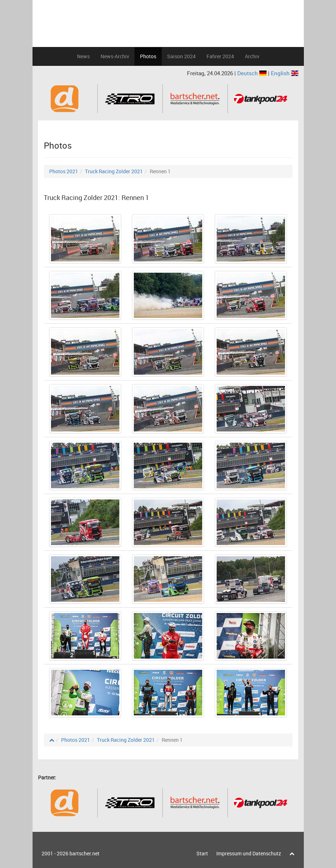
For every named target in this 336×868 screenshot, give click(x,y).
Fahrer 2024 (220, 56)
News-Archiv (115, 56)
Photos (148, 56)
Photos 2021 (64, 171)
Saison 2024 (181, 56)
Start (202, 853)
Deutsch (253, 73)
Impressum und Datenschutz (249, 853)
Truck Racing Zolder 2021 (114, 171)
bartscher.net (84, 853)
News (83, 56)
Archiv (252, 56)
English (285, 73)
